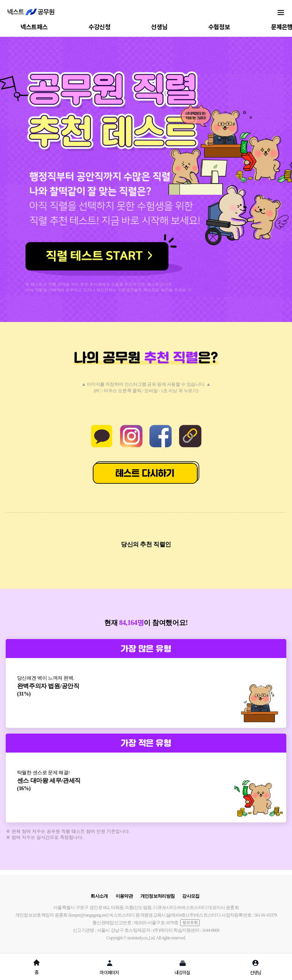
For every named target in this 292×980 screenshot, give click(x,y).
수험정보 (219, 27)
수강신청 (99, 27)
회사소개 (99, 896)
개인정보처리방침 (157, 896)
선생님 (159, 27)
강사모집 (191, 896)
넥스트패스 (34, 27)
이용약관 (124, 896)
